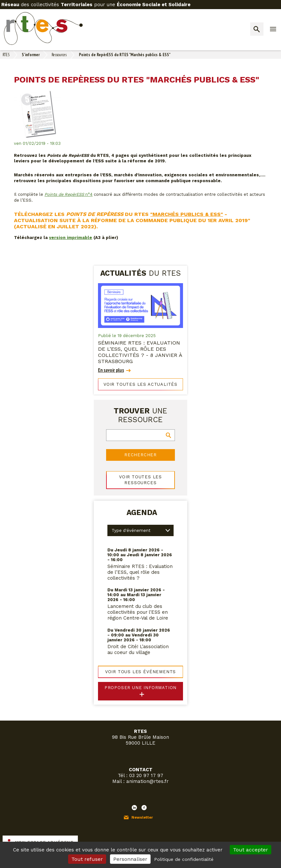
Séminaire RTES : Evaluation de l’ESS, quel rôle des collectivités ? (140, 572)
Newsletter (142, 817)
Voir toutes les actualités (140, 384)
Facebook (144, 808)
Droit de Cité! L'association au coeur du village (138, 649)
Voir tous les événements (141, 672)
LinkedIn (134, 808)
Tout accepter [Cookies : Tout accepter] (250, 850)
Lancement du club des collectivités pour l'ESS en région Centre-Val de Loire (138, 612)
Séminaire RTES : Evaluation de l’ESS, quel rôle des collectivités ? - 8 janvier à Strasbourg (140, 352)
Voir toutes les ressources (140, 480)
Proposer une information (141, 688)
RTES (6, 55)
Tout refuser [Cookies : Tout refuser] (87, 859)
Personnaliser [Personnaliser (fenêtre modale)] (130, 859)
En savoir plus (111, 370)
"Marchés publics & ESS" (187, 214)
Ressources (59, 55)
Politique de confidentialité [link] (184, 859)
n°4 (68, 194)
